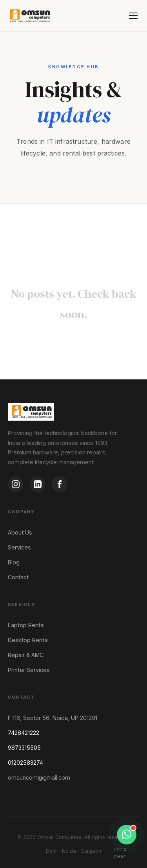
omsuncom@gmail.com (39, 777)
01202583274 (25, 763)
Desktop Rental (28, 640)
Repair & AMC (26, 655)
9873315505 (24, 748)
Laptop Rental (26, 625)
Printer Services (29, 670)
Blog (14, 562)
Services (19, 547)
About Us (20, 532)
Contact (18, 577)
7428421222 (24, 733)
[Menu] (133, 16)
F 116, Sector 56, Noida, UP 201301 (53, 718)
